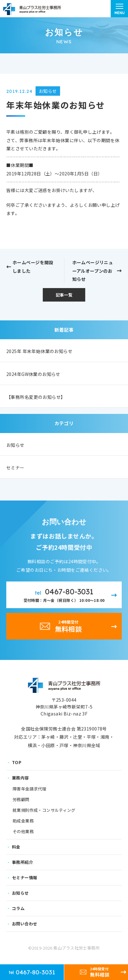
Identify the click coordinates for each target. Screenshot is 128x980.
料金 (16, 847)
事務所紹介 (22, 862)
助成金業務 (23, 821)
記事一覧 (64, 295)
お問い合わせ (25, 924)
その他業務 (23, 832)
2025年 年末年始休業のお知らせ (39, 351)
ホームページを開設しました (33, 267)
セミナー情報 (25, 878)
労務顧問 (21, 800)
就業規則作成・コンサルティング (44, 810)
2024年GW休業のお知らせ (33, 374)
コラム (18, 908)
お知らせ (15, 445)
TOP (17, 762)
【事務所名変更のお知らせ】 (36, 397)
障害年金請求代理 (29, 789)
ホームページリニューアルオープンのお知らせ (93, 271)
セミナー (15, 468)
